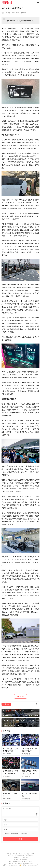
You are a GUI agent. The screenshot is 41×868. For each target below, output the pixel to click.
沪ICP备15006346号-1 (14, 865)
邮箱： (6, 825)
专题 (8, 854)
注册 (20, 854)
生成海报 (6, 704)
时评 (9, 13)
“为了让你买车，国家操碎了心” (30, 750)
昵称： (6, 820)
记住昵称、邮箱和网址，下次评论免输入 (16, 834)
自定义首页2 (17, 857)
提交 (21, 839)
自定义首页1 (30, 856)
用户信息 (26, 854)
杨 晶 (3, 13)
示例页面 (10, 856)
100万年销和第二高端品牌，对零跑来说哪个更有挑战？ (30, 772)
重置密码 (25, 857)
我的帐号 (14, 854)
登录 (33, 854)
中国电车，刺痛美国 (10, 795)
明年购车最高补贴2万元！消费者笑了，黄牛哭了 (10, 772)
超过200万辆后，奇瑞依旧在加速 (10, 750)
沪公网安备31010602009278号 (30, 865)
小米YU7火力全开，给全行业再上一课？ (30, 795)
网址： (6, 830)
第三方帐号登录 (20, 856)
